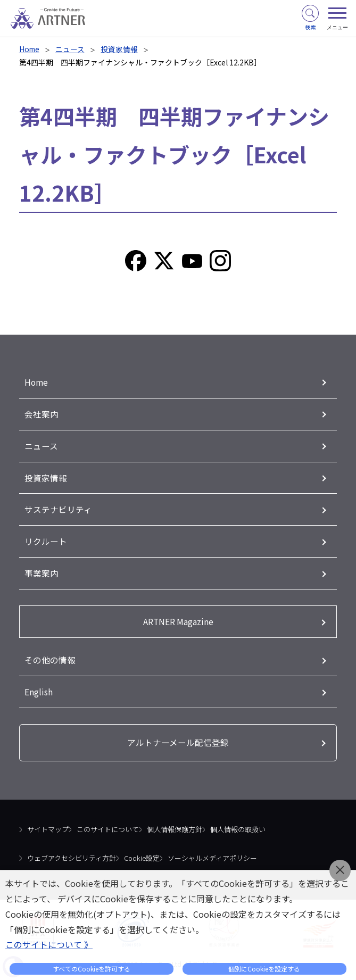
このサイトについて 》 (49, 945)
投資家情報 (121, 49)
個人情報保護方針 (175, 829)
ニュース (72, 49)
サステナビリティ (58, 509)
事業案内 (42, 573)
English (39, 691)
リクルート (46, 541)
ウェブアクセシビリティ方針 (72, 857)
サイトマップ (48, 829)
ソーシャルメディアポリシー (212, 857)
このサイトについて (108, 829)
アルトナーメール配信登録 (178, 742)
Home (30, 49)
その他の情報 (50, 659)
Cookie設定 (142, 857)
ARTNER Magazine (178, 621)
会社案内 (42, 414)
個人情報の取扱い (238, 829)
